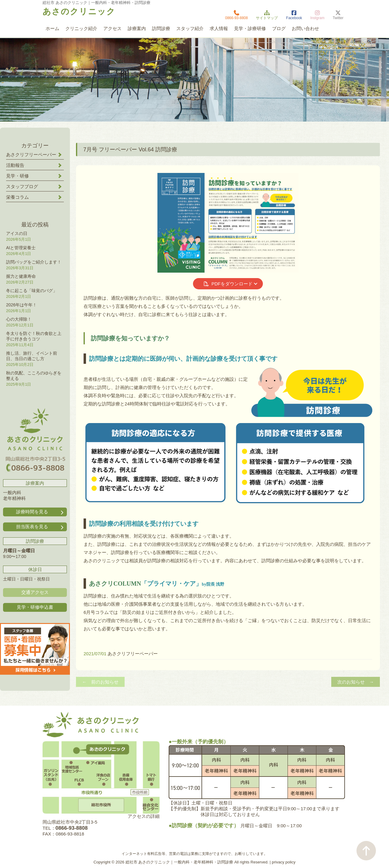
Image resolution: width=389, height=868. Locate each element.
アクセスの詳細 (144, 816)
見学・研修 (17, 176)
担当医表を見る (40, 527)
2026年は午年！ (21, 305)
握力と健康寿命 (21, 276)
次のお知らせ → (356, 682)
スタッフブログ (22, 186)
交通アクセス (35, 592)
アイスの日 (17, 233)
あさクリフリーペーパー (133, 654)
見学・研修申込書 (35, 607)
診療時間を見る (40, 512)
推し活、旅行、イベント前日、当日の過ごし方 (32, 356)
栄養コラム (17, 197)
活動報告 (15, 165)
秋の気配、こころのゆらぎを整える (34, 376)
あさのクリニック (79, 12)
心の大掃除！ (19, 319)
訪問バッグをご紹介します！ (34, 262)
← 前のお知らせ (100, 682)
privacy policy (284, 862)
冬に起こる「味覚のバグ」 (32, 291)
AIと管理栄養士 (21, 248)
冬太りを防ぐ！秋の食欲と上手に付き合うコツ (34, 336)
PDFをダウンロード (228, 284)
